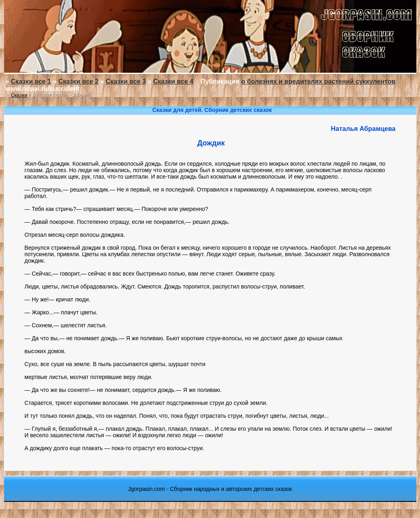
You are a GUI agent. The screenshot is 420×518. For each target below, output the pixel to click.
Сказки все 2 (78, 81)
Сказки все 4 (173, 81)
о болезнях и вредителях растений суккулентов (318, 81)
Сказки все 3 (126, 81)
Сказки (19, 95)
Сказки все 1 (31, 81)
